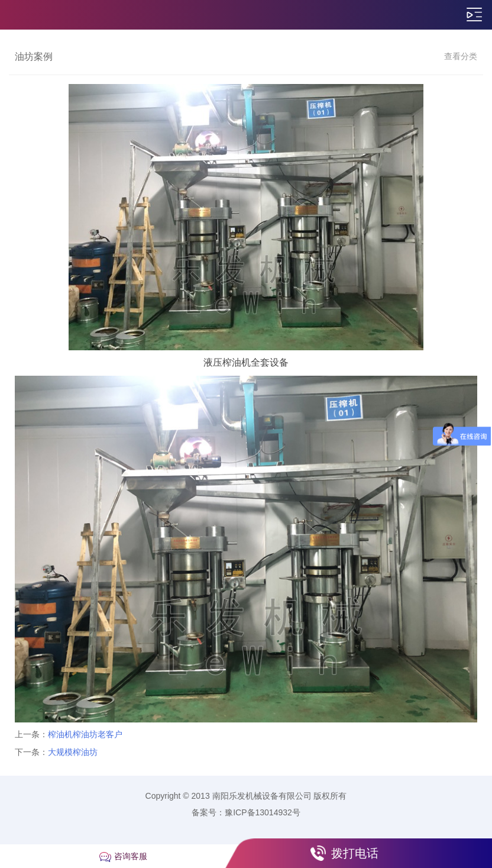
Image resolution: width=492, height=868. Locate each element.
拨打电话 (355, 853)
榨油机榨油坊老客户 (85, 734)
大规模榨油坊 (73, 752)
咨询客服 (131, 856)
